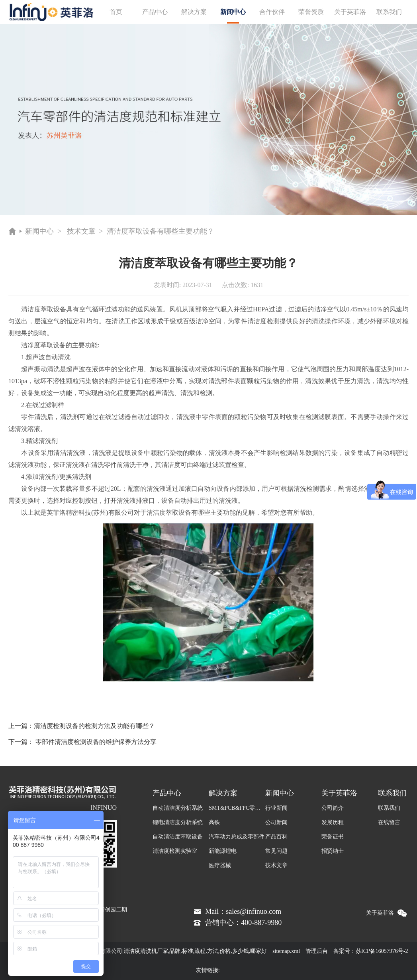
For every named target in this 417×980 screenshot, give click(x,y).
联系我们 (389, 12)
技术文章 (81, 231)
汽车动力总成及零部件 (237, 837)
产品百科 (276, 837)
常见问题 (276, 851)
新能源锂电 (223, 851)
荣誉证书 (333, 837)
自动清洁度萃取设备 (178, 837)
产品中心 (155, 12)
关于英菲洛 (350, 12)
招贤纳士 (333, 851)
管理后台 (317, 951)
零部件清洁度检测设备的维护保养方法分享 (96, 742)
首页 (116, 12)
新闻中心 (233, 16)
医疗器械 (220, 865)
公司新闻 (276, 822)
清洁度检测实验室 (175, 851)
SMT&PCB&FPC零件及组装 (237, 808)
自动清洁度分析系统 (178, 808)
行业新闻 (276, 808)
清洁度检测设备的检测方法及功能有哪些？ (94, 726)
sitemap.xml (286, 951)
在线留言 (389, 822)
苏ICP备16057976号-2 (382, 951)
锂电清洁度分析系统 (178, 822)
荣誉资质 (311, 12)
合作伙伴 (272, 12)
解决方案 (194, 12)
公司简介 (333, 808)
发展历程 (333, 822)
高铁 (214, 822)
